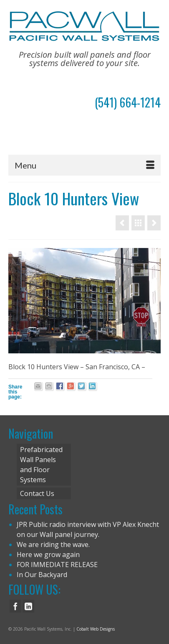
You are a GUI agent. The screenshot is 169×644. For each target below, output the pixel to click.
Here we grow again (48, 555)
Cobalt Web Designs (96, 629)
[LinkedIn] (28, 606)
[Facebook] (15, 606)
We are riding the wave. (53, 544)
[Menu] (84, 165)
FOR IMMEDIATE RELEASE (57, 565)
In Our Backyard (42, 575)
